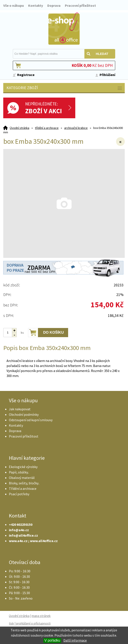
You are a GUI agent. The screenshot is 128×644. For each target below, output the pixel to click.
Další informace (75, 640)
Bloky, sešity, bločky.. (24, 483)
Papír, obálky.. (19, 472)
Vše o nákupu (14, 5)
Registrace (26, 75)
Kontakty (36, 5)
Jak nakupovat (20, 409)
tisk (11, 623)
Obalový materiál (22, 478)
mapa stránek (41, 616)
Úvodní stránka (20, 128)
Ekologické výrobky (23, 467)
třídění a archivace (47, 128)
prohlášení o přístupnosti (33, 623)
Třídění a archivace (23, 488)
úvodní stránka (19, 616)
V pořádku (52, 640)
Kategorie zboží (65, 88)
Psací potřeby (19, 494)
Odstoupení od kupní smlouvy (31, 420)
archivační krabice (76, 128)
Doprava (54, 5)
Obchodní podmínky (24, 414)
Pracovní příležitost (80, 5)
